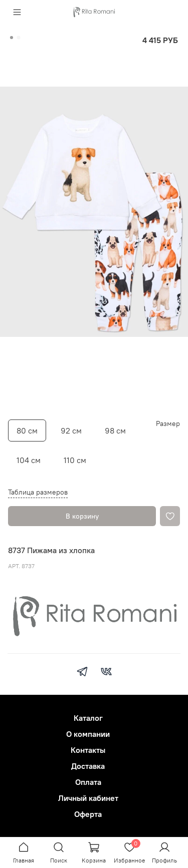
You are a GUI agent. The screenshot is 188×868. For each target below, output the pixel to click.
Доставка (88, 766)
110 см (75, 460)
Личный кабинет (88, 798)
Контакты (88, 750)
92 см (71, 430)
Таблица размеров (38, 492)
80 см (27, 430)
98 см (115, 430)
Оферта (88, 814)
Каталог (88, 718)
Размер (168, 424)
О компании (88, 734)
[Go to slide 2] (19, 38)
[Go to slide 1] (12, 38)
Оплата (88, 782)
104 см (29, 460)
